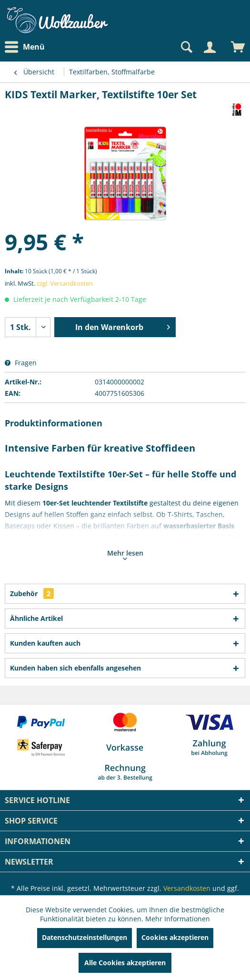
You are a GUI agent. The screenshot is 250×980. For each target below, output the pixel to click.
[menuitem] (27, 47)
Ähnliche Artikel (36, 618)
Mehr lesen (125, 554)
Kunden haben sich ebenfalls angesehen (75, 668)
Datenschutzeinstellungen (85, 937)
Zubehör (32, 593)
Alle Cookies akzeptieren (125, 963)
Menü (25, 47)
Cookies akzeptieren (175, 937)
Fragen (21, 363)
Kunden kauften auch (45, 643)
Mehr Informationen (178, 919)
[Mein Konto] (210, 47)
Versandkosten (187, 888)
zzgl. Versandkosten (65, 283)
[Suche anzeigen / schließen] (186, 47)
